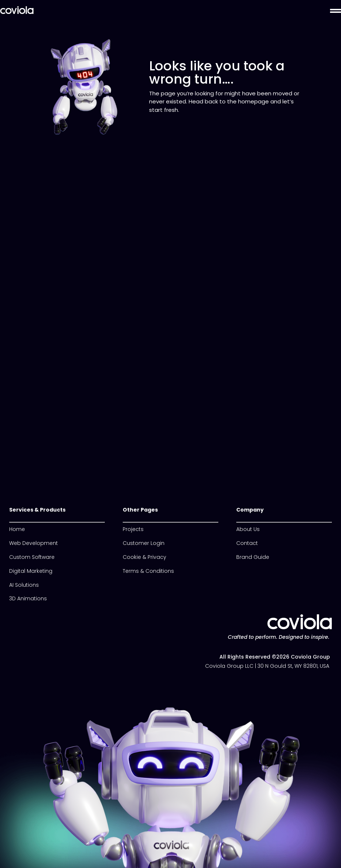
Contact (247, 543)
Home (17, 529)
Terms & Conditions (148, 571)
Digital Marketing (31, 571)
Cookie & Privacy (144, 557)
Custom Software (32, 557)
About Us (248, 529)
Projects (133, 529)
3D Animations (28, 598)
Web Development (34, 543)
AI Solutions (24, 585)
